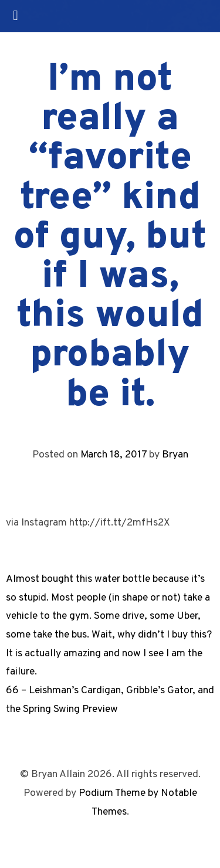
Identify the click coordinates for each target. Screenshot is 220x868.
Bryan (175, 455)
